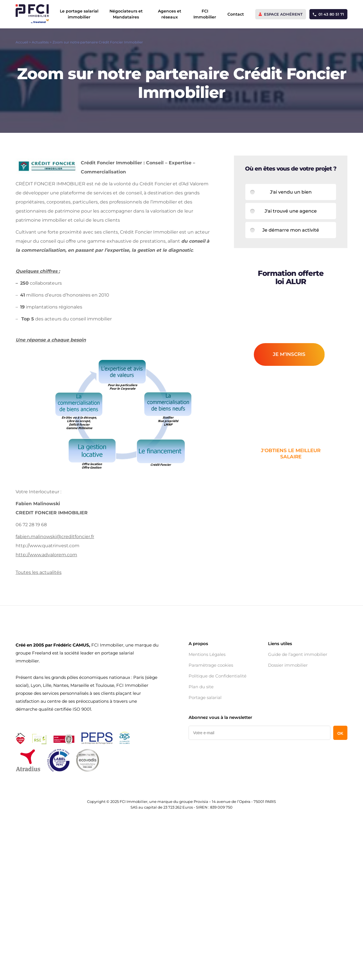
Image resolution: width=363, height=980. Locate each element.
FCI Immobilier (205, 14)
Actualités (40, 42)
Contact (236, 14)
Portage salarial (205, 698)
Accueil (22, 42)
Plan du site (201, 687)
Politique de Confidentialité (218, 676)
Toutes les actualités (39, 572)
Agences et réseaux (170, 14)
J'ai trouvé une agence (291, 211)
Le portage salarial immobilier (79, 14)
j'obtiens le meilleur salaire (291, 454)
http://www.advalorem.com (46, 555)
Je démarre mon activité (291, 230)
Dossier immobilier (288, 665)
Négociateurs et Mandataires (126, 14)
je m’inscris (289, 354)
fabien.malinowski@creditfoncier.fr (55, 537)
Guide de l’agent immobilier (298, 654)
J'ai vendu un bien (291, 192)
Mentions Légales (207, 654)
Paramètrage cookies (211, 665)
